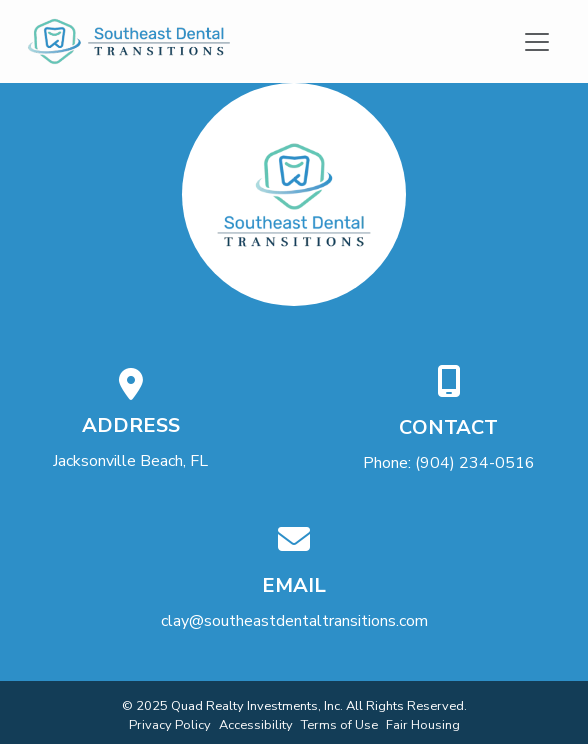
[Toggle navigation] (537, 41)
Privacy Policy (170, 725)
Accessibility (256, 725)
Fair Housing (423, 725)
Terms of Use (339, 725)
